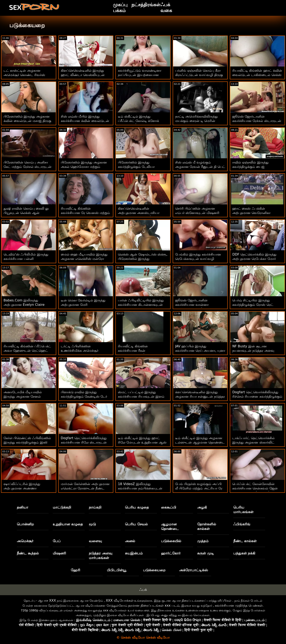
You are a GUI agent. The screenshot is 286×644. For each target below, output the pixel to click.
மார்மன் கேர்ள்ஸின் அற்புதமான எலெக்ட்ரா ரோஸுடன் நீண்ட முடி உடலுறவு (85, 488)
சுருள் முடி (206, 553)
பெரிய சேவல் (136, 524)
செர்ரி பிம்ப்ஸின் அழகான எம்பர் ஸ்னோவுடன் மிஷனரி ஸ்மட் (197, 213)
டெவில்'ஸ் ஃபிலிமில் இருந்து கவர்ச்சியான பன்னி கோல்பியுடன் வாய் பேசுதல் (26, 259)
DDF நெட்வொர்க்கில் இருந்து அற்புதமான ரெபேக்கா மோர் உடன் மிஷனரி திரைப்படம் (254, 259)
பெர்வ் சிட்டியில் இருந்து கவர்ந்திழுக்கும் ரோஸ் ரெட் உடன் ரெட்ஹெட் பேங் (253, 305)
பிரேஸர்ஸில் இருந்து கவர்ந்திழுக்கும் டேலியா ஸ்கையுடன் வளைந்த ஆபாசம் (141, 167)
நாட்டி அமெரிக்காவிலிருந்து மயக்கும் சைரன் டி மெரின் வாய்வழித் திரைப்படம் (196, 121)
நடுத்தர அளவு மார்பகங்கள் (101, 556)
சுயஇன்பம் (134, 553)
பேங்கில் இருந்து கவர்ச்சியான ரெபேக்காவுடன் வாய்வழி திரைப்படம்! (198, 259)
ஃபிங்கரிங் (242, 524)
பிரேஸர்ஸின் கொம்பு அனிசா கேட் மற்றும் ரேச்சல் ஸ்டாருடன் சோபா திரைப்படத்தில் (27, 167)
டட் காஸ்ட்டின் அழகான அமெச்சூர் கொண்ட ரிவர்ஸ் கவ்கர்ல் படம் (24, 75)
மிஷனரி (59, 553)
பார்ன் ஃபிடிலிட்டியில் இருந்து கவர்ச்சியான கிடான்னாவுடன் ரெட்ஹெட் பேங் (141, 305)
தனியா (23, 507)
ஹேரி (75, 570)
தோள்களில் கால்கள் (207, 526)
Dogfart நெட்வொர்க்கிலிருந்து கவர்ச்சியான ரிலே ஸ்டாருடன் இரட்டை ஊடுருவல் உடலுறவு (84, 442)
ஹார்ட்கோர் (171, 553)
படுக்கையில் (171, 541)
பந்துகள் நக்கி (244, 553)
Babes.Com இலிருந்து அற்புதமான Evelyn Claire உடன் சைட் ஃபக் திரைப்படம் (26, 305)
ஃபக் (143, 590)
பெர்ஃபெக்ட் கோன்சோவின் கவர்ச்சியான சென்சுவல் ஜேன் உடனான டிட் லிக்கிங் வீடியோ (255, 488)
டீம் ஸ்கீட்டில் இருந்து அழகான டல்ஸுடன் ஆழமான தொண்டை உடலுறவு (200, 442)
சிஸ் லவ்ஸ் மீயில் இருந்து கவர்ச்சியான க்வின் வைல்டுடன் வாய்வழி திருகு (85, 121)
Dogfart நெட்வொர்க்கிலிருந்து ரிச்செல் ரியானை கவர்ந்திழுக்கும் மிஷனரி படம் (257, 396)
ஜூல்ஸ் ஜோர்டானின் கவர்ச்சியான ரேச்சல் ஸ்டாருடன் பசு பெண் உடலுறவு (257, 121)
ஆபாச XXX (47, 600)
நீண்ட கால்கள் (245, 541)
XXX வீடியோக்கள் (120, 600)
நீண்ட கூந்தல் (28, 553)
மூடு (92, 524)
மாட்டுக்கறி (62, 507)
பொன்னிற (25, 524)
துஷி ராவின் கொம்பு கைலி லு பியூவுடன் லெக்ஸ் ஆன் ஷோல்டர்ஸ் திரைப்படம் (26, 213)
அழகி (202, 507)
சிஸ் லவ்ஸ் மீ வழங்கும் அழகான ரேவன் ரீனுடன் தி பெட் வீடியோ (200, 167)
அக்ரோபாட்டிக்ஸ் (194, 570)
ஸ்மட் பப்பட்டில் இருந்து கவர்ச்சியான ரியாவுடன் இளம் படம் (141, 396)
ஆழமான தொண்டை (170, 526)
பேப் (57, 541)
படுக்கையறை (154, 570)
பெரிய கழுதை (137, 507)
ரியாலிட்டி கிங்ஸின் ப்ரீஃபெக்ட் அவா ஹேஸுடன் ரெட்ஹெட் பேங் (27, 351)
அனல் (130, 541)
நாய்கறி (95, 507)
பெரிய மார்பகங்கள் (243, 510)
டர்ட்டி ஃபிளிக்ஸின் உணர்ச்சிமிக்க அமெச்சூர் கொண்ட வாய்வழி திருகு (80, 351)
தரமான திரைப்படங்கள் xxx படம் (154, 605)
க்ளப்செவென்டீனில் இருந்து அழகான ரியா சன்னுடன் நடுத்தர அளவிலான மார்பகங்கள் (200, 396)
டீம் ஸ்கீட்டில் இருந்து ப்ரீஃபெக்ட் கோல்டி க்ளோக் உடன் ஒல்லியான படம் (138, 121)
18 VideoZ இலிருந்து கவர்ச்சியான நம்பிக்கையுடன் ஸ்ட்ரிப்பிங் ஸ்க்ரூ (140, 488)
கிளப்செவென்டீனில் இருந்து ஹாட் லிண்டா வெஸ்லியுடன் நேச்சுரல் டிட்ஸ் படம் (83, 75)
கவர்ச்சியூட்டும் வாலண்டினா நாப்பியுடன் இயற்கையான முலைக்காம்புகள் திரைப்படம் (140, 75)
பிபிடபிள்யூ (117, 570)
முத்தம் (203, 541)
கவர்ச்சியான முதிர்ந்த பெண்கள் (239, 605)
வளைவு (95, 541)
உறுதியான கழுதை (68, 524)
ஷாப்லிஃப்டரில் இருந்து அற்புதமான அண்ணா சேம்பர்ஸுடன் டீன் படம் (23, 488)
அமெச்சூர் (25, 541)
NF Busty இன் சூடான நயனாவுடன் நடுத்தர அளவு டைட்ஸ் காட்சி (253, 351)
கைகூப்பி (169, 507)
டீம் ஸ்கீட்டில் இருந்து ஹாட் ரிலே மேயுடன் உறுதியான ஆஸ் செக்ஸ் (142, 442)
